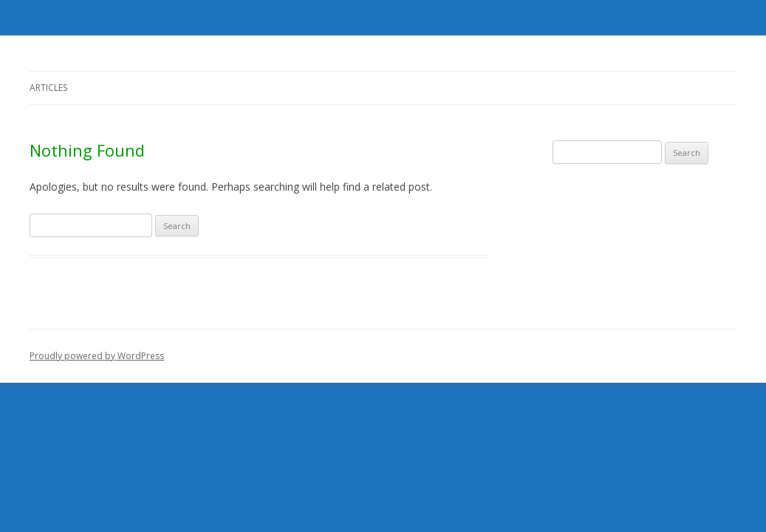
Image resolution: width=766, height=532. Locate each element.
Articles (48, 88)
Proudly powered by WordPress (97, 356)
